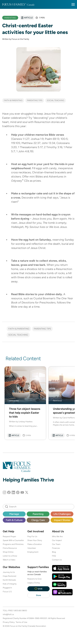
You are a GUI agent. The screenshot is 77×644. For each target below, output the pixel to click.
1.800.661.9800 (20, 610)
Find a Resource (10, 548)
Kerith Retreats (9, 580)
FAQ (54, 556)
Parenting (38, 514)
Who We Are (57, 536)
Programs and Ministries (13, 544)
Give (38, 589)
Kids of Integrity (10, 584)
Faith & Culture (14, 520)
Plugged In (7, 588)
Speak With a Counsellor (13, 540)
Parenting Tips (35, 100)
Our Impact (57, 540)
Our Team (56, 544)
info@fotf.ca (8, 614)
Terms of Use (21, 622)
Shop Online (8, 552)
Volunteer (32, 548)
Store (38, 595)
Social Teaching (56, 100)
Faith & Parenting (13, 100)
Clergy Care (38, 520)
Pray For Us (32, 536)
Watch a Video (9, 560)
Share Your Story (35, 540)
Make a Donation (35, 544)
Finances (56, 548)
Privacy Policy (9, 622)
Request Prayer (9, 536)
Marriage (14, 514)
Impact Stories (62, 520)
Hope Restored (9, 576)
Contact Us (57, 560)
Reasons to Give (34, 579)
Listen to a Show (10, 556)
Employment (33, 552)
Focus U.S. (7, 592)
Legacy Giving (33, 583)
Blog (54, 552)
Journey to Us (9, 572)
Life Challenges (62, 514)
